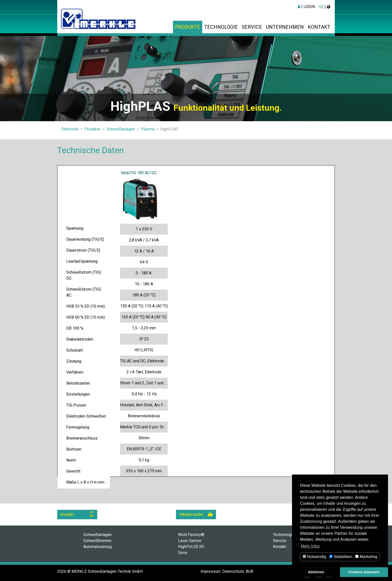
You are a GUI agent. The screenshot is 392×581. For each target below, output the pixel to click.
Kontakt (319, 27)
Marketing (366, 557)
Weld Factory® (191, 535)
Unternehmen (285, 27)
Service (252, 27)
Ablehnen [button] (316, 572)
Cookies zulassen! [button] (364, 572)
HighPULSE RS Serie (191, 550)
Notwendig (314, 557)
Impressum (210, 571)
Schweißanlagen (97, 535)
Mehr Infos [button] (310, 546)
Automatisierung (97, 547)
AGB (249, 571)
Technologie (221, 27)
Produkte (188, 27)
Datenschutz (233, 571)
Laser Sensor (190, 541)
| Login (306, 7)
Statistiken (341, 557)
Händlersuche (196, 514)
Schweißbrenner (97, 541)
